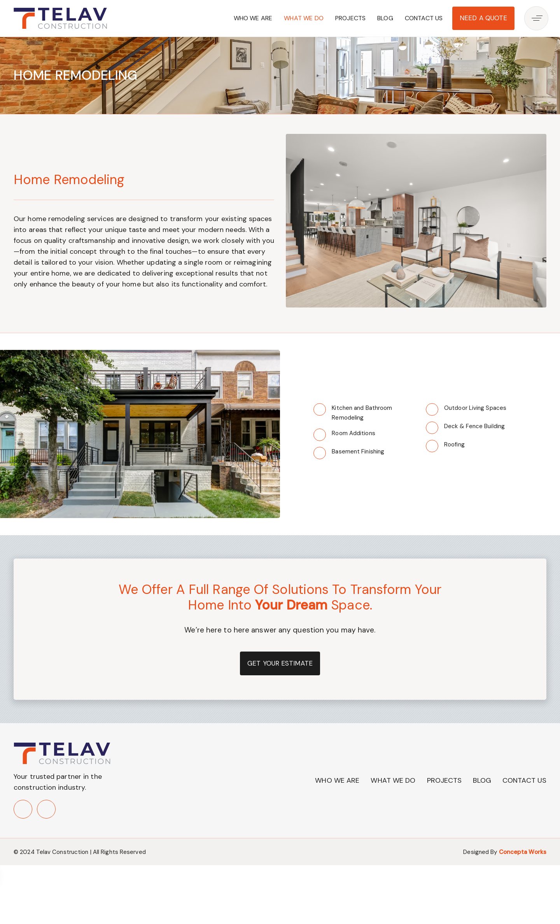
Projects (350, 18)
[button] (538, 18)
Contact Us (424, 18)
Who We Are (253, 18)
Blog (385, 18)
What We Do (304, 18)
